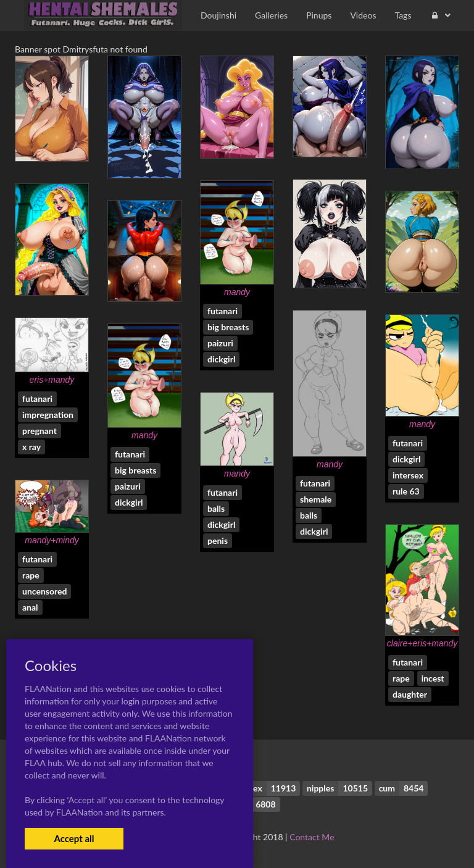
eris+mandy (52, 380)
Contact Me (312, 837)
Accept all (74, 838)
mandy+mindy (52, 540)
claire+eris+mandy (422, 643)
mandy (237, 292)
